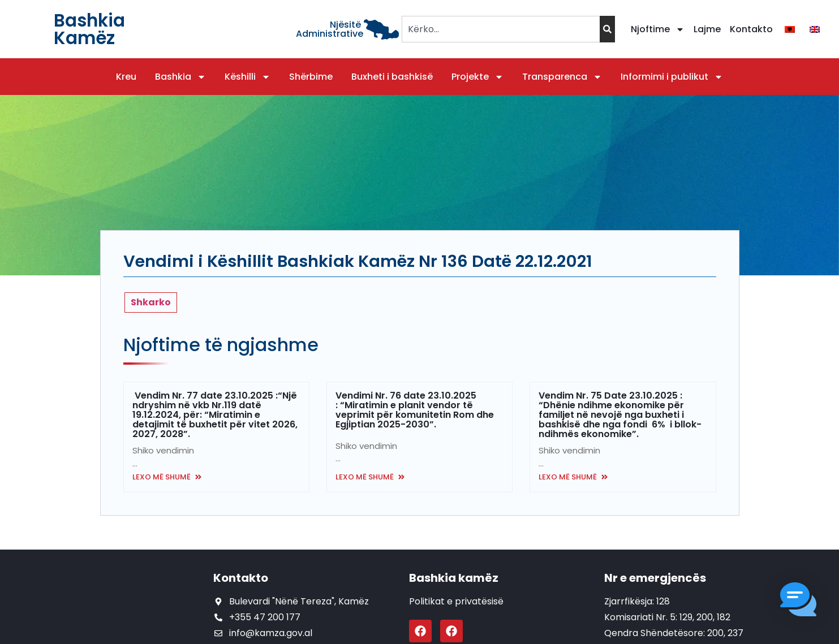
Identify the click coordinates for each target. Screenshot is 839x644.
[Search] (607, 29)
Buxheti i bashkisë (392, 77)
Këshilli (248, 77)
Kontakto (751, 29)
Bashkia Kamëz (89, 29)
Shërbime (311, 77)
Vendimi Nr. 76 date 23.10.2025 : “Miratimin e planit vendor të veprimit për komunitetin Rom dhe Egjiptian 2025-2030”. (415, 410)
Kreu (126, 77)
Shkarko (151, 302)
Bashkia (180, 77)
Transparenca (562, 77)
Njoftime (658, 29)
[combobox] (500, 29)
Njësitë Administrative (330, 29)
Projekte (477, 77)
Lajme (707, 29)
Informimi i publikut (672, 77)
